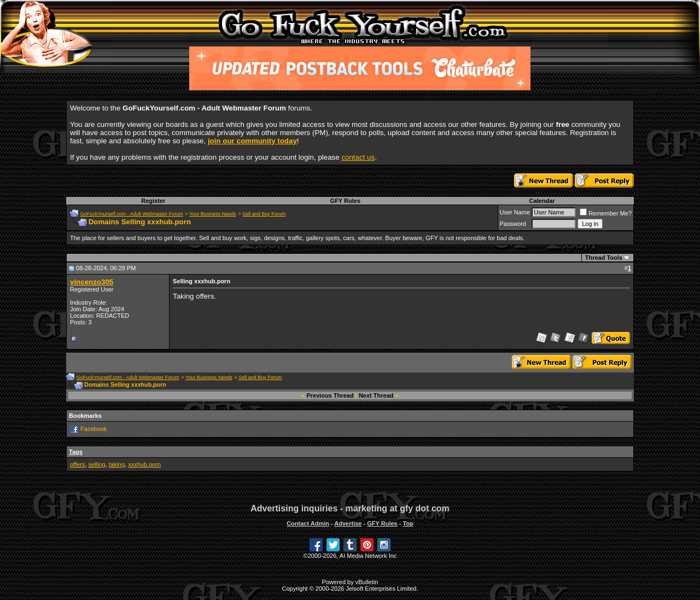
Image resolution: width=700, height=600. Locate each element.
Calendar (542, 201)
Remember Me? (606, 213)
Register (153, 201)
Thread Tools (604, 258)
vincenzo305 (92, 282)
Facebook (94, 429)
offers (77, 464)
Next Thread (376, 395)
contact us (358, 157)
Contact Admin (308, 523)
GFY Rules (345, 201)
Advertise (348, 523)
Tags (76, 452)
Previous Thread (330, 395)
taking (117, 464)
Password (513, 224)
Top (408, 523)
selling (97, 464)
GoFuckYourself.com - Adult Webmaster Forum (132, 214)
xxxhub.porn (144, 464)
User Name (515, 212)
